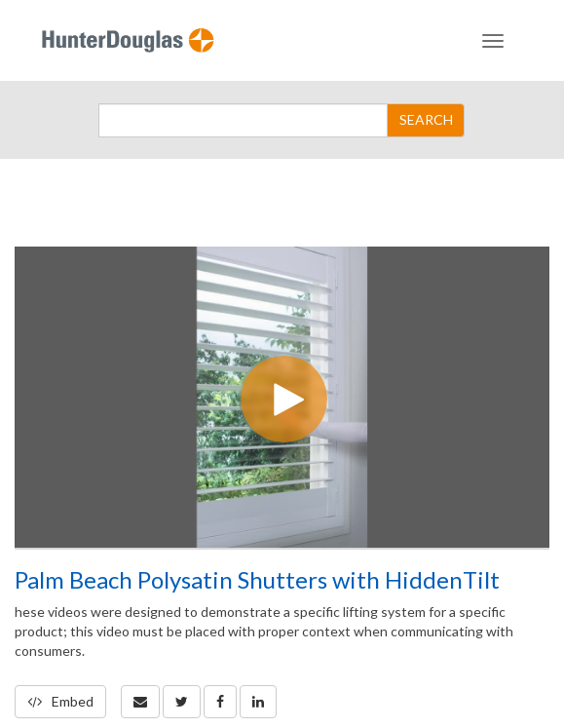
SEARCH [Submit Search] (426, 119)
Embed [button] (60, 701)
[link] (182, 702)
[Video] (282, 397)
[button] (140, 702)
